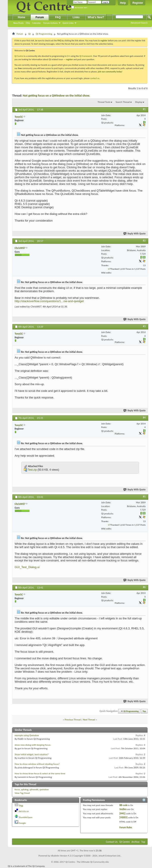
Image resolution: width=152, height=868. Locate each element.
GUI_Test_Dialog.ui (27, 567)
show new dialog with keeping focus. (33, 745)
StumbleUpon (26, 817)
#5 (144, 497)
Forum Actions (50, 23)
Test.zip (32, 470)
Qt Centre (19, 56)
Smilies (123, 809)
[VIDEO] (123, 817)
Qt (29, 34)
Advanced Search (139, 23)
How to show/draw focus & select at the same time (40, 774)
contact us (95, 78)
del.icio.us (24, 811)
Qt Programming (44, 34)
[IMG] (122, 814)
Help (123, 3)
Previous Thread (73, 720)
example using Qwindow (27, 735)
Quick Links (68, 23)
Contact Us (112, 842)
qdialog (25, 790)
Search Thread (123, 102)
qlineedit (34, 790)
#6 (144, 587)
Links (76, 17)
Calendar (36, 23)
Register (138, 3)
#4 (144, 418)
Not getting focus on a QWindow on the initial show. (56, 96)
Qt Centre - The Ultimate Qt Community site (87, 862)
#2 (144, 241)
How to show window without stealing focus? (37, 764)
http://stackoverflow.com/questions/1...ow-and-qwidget (49, 301)
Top (144, 711)
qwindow (44, 790)
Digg (21, 806)
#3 (144, 326)
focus (17, 790)
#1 (144, 109)
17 (109, 269)
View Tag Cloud (22, 793)
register (69, 59)
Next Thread (89, 720)
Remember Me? (79, 8)
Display (139, 102)
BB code (123, 805)
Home (21, 17)
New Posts (18, 23)
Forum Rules (126, 827)
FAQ (28, 23)
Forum (40, 17)
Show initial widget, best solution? (32, 754)
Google (22, 823)
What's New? (96, 17)
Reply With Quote (135, 234)
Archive (136, 842)
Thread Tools (104, 102)
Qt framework (86, 56)
